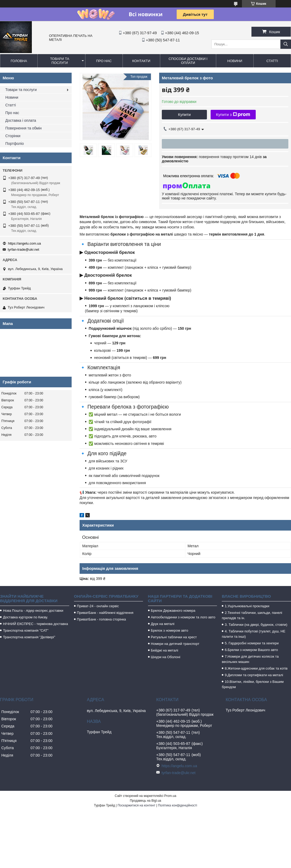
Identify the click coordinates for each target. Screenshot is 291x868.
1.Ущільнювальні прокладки (247, 606)
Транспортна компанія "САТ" (26, 630)
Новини (235, 61)
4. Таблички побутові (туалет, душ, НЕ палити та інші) (253, 634)
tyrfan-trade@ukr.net (23, 249)
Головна (19, 61)
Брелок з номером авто (170, 630)
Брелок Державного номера (173, 611)
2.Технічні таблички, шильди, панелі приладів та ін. (252, 615)
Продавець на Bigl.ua (145, 801)
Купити (184, 114)
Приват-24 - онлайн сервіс (98, 606)
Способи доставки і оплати (188, 61)
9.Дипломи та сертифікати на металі (254, 675)
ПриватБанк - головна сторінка (101, 619)
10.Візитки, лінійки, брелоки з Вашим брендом (253, 684)
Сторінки (13, 136)
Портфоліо (15, 144)
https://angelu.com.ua (24, 243)
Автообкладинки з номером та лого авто (183, 617)
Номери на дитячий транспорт (175, 644)
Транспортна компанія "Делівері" (29, 637)
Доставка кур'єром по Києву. (25, 617)
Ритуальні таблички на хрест (174, 637)
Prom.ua (170, 796)
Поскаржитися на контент (136, 805)
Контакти (141, 61)
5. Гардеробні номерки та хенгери (252, 643)
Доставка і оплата (21, 120)
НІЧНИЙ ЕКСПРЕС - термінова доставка (35, 624)
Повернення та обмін (23, 128)
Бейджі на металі (165, 650)
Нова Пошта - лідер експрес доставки (33, 611)
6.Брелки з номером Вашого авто (251, 650)
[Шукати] (286, 44)
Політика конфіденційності (177, 805)
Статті (272, 61)
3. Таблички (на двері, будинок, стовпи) (256, 625)
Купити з (233, 115)
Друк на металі (163, 624)
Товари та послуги (60, 61)
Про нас (104, 61)
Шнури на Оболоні (166, 657)
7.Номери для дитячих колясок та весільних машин (250, 659)
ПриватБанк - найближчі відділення (105, 613)
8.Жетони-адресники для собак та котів (256, 668)
